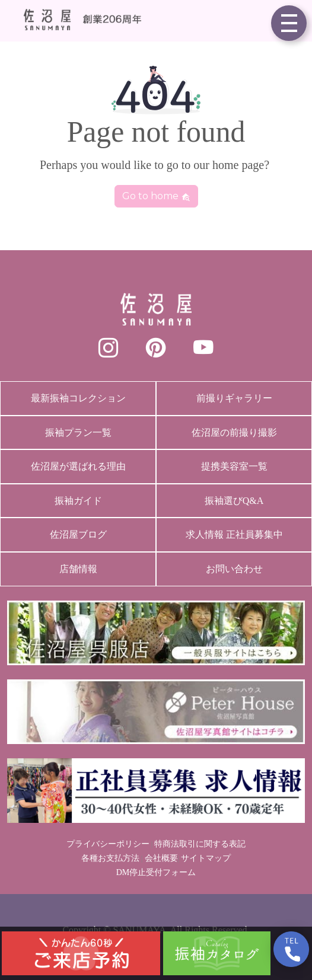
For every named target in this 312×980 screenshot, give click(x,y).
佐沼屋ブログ (78, 534)
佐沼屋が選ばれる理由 (78, 466)
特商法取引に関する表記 (200, 844)
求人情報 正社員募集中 (234, 534)
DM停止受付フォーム (156, 872)
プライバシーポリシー (108, 844)
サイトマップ (206, 858)
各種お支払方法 (110, 858)
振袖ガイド (78, 501)
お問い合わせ (234, 569)
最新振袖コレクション (78, 398)
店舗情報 (78, 569)
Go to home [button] (156, 196)
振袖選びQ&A (234, 501)
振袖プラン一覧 (78, 432)
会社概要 (161, 858)
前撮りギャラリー (234, 398)
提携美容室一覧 (234, 466)
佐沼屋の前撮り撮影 (234, 432)
